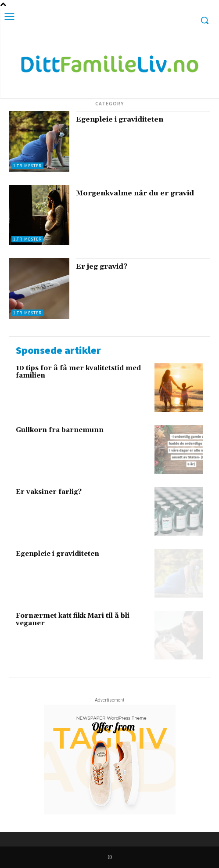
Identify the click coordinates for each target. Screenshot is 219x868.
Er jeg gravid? (102, 267)
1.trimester (27, 166)
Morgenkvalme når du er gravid (135, 193)
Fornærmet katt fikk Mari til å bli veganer (73, 619)
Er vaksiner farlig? (49, 492)
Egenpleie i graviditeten (120, 119)
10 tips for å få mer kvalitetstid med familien (78, 372)
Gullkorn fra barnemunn (60, 430)
